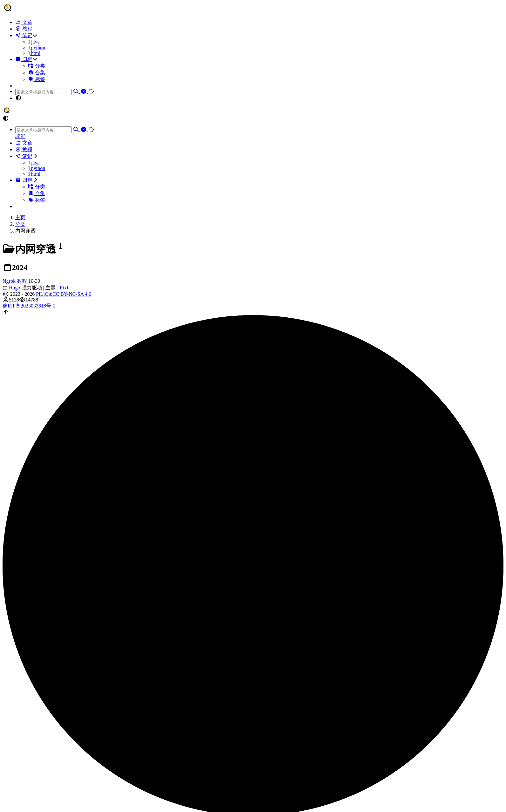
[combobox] (43, 92)
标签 (37, 79)
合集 (37, 73)
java (34, 42)
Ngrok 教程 (15, 281)
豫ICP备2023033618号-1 (29, 306)
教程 (24, 29)
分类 (37, 66)
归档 (24, 59)
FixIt (65, 288)
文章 (24, 22)
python (37, 47)
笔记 (24, 35)
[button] (259, 98)
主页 (20, 217)
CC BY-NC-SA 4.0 (72, 294)
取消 (20, 136)
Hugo (15, 288)
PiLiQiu (44, 294)
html (34, 53)
